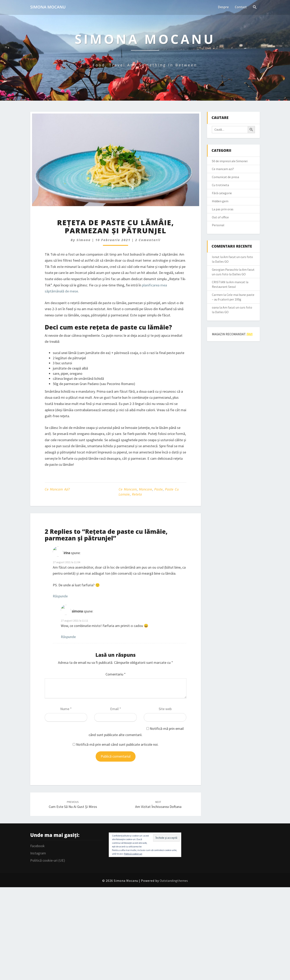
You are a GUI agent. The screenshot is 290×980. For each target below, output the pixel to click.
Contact (241, 7)
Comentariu (116, 674)
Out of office (220, 217)
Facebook (37, 846)
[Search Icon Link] (255, 7)
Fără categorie (222, 193)
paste (158, 489)
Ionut (216, 257)
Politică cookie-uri (133, 854)
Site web (165, 709)
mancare (146, 489)
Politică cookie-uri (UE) (48, 860)
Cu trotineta (220, 185)
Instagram (38, 853)
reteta (137, 494)
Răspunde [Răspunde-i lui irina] (60, 596)
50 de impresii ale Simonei (230, 161)
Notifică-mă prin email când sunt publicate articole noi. (117, 744)
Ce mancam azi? (57, 489)
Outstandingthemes (174, 881)
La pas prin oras (223, 209)
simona (84, 240)
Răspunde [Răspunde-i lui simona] (68, 637)
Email (116, 709)
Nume (66, 709)
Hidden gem (220, 201)
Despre (223, 7)
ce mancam (128, 489)
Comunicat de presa (225, 177)
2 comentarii (148, 240)
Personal (218, 225)
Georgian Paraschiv (225, 270)
